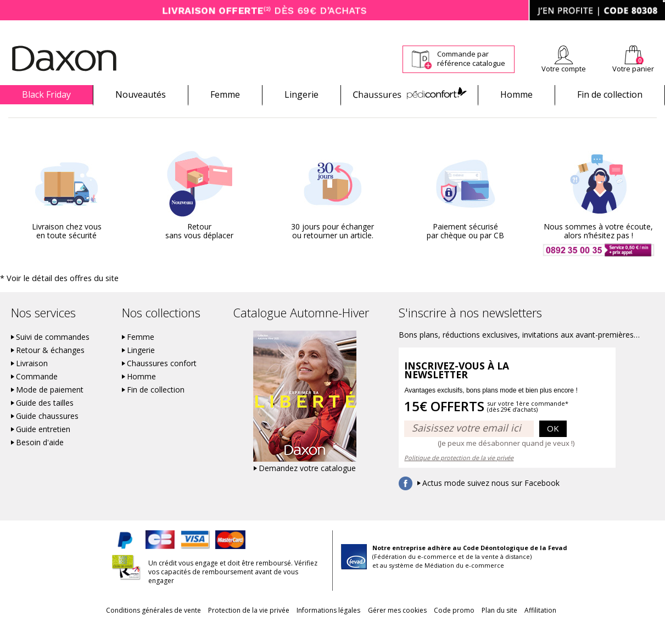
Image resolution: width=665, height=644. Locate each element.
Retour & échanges (50, 368)
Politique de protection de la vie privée (459, 476)
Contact (653, 28)
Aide (623, 28)
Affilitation (572, 628)
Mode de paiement (50, 408)
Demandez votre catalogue (307, 486)
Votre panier (633, 69)
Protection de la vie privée (228, 628)
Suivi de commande (376, 28)
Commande (37, 395)
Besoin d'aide (40, 461)
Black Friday (46, 94)
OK (553, 446)
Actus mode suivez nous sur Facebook (491, 501)
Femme (225, 94)
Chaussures (409, 94)
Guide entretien (43, 447)
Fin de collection (610, 94)
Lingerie (301, 94)
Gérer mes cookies (397, 628)
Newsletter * (558, 28)
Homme (516, 94)
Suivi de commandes (53, 355)
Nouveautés (141, 94)
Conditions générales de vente (123, 628)
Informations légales (318, 628)
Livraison (32, 382)
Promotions (23, 113)
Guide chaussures (47, 434)
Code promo (465, 628)
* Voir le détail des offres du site (50, 297)
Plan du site (520, 628)
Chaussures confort (162, 382)
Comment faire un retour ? (459, 28)
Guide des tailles (45, 421)
